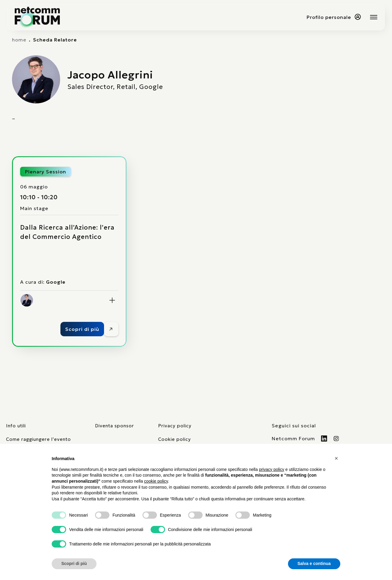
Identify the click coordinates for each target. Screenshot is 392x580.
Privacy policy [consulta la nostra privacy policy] (175, 426)
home (19, 40)
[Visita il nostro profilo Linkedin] (324, 438)
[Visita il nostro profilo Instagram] (337, 438)
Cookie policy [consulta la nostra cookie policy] (175, 439)
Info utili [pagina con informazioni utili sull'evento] (16, 426)
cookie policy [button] (156, 481)
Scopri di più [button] (74, 563)
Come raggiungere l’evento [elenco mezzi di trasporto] (38, 439)
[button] (337, 458)
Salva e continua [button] (314, 563)
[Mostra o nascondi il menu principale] (374, 17)
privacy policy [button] (271, 469)
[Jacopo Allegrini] (27, 300)
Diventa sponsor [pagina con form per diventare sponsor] (115, 426)
